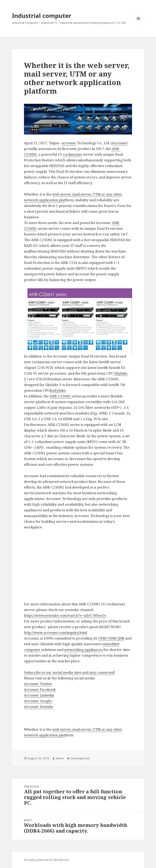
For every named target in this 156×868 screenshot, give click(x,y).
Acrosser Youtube (39, 707)
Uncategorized (80, 758)
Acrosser (119, 143)
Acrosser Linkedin (39, 695)
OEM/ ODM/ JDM (111, 638)
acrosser (69, 143)
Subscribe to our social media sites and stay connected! (70, 672)
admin (60, 758)
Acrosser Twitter (38, 684)
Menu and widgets (138, 24)
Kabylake (58, 390)
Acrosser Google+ (38, 701)
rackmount (73, 154)
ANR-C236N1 (61, 396)
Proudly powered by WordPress (47, 860)
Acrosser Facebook (40, 689)
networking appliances (84, 650)
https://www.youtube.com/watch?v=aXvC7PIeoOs (65, 615)
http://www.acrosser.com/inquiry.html (56, 632)
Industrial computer (42, 16)
